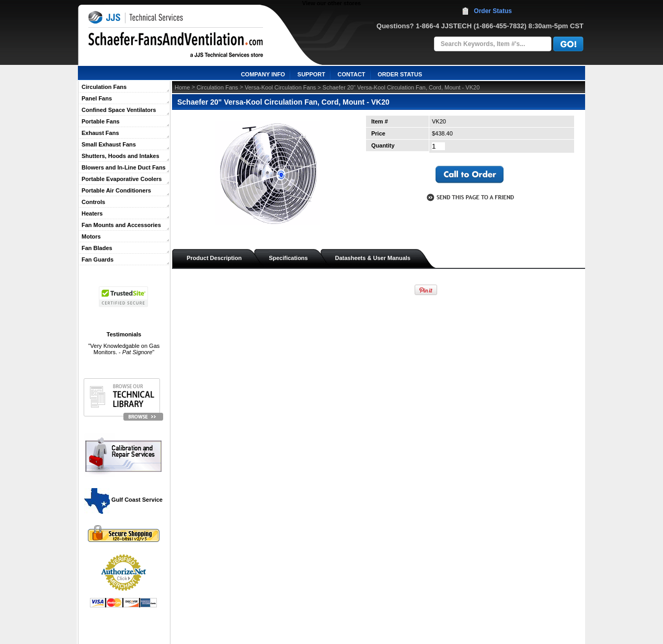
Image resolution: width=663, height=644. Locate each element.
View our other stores (331, 3)
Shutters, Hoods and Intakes (121, 156)
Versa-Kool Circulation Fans (280, 87)
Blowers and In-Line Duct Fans (124, 167)
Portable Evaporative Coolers (122, 179)
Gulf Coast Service (124, 500)
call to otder (470, 175)
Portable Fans (101, 121)
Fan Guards (98, 259)
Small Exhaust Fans (109, 144)
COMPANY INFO (263, 74)
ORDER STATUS (400, 74)
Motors (91, 236)
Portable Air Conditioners (116, 190)
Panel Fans (97, 98)
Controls (93, 202)
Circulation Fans (104, 87)
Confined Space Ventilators (119, 110)
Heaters (92, 213)
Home (182, 87)
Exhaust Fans (100, 133)
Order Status (493, 11)
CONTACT (352, 74)
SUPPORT (311, 74)
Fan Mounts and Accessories (121, 225)
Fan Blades (97, 248)
